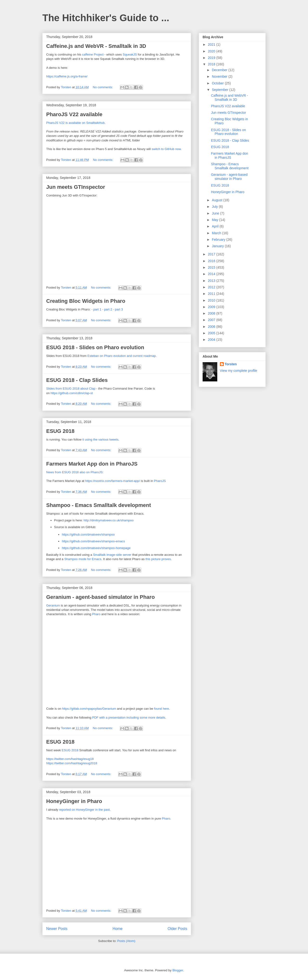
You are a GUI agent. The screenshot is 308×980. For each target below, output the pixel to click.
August (217, 200)
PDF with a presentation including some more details (129, 718)
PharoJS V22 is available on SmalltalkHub (75, 123)
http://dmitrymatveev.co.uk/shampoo (109, 520)
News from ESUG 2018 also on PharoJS (74, 472)
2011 (212, 294)
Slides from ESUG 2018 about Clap (71, 389)
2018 (212, 64)
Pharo (96, 614)
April (216, 226)
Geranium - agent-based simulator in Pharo (100, 597)
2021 (212, 44)
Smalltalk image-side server (112, 555)
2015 (212, 267)
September (220, 90)
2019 (212, 58)
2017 (212, 254)
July (215, 207)
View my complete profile (239, 371)
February (219, 240)
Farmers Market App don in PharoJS (92, 464)
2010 (212, 300)
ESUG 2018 (60, 431)
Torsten (231, 364)
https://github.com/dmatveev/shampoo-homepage (96, 548)
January (218, 246)
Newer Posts (57, 929)
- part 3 (118, 309)
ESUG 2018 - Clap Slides (77, 380)
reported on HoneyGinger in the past (84, 810)
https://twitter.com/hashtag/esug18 (70, 759)
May (215, 220)
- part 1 (96, 309)
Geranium (53, 605)
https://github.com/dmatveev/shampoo (88, 534)
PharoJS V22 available (74, 114)
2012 (212, 287)
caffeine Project (93, 54)
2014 (212, 274)
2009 (212, 307)
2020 (212, 51)
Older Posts (177, 929)
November (220, 76)
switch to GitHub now (166, 149)
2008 (212, 313)
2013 (212, 281)
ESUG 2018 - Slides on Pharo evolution (95, 347)
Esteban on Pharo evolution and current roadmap (122, 356)
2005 (212, 333)
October (218, 83)
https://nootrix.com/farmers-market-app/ (113, 481)
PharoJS (160, 481)
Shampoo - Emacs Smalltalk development (99, 505)
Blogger (178, 970)
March (217, 233)
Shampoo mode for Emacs (83, 559)
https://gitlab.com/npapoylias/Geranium (89, 709)
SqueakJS (130, 54)
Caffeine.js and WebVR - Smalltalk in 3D (96, 46)
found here (161, 709)
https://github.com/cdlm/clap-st (72, 393)
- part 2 (107, 309)
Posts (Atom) (126, 941)
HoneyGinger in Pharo (74, 801)
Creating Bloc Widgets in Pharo (86, 301)
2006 (212, 327)
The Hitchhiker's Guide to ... (106, 18)
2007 (212, 320)
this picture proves (158, 559)
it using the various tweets (100, 439)
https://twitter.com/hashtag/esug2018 (72, 763)
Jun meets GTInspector (76, 187)
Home (118, 929)
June (216, 213)
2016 (212, 261)
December (220, 70)
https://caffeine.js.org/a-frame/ (67, 76)
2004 (212, 340)
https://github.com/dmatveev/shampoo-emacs (93, 541)
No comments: (103, 87)
